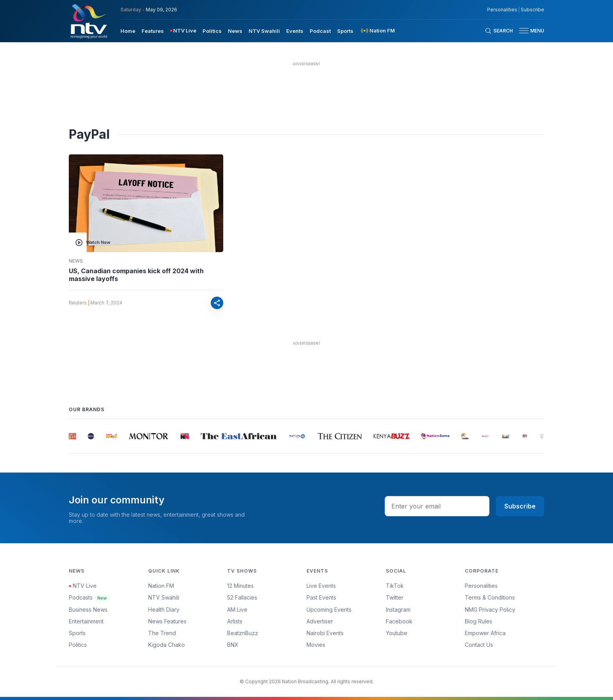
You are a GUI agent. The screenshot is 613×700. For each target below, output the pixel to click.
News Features (167, 621)
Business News (88, 610)
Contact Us (479, 645)
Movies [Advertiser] (316, 645)
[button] (529, 31)
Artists (235, 621)
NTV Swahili (164, 597)
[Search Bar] (499, 31)
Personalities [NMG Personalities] (502, 10)
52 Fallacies (242, 597)
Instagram (398, 610)
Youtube (397, 633)
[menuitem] (128, 30)
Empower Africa (485, 633)
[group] (73, 436)
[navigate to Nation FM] (377, 31)
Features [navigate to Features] (153, 31)
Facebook (399, 621)
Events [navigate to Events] (295, 31)
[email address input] (437, 506)
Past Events (321, 597)
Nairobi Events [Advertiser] (325, 633)
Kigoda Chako (167, 645)
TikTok (395, 586)
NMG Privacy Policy (490, 610)
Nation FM (161, 586)
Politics (78, 645)
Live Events (321, 586)
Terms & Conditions (490, 597)
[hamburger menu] (524, 31)
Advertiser (320, 621)
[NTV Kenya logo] (88, 21)
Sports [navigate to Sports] (345, 31)
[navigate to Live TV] (183, 31)
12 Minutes (240, 586)
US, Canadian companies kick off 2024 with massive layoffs (136, 275)
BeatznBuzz (243, 633)
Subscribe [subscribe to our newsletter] (532, 10)
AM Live (237, 610)
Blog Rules (479, 621)
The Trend (162, 633)
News (76, 261)
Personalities (481, 586)
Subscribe (520, 506)
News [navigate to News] (235, 31)
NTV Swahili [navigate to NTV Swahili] (264, 31)
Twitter (395, 597)
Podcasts (89, 597)
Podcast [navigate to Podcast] (320, 31)
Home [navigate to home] (128, 31)
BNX (233, 645)
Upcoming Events (329, 610)
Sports (77, 633)
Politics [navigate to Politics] (212, 31)
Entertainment (86, 621)
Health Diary (164, 610)
